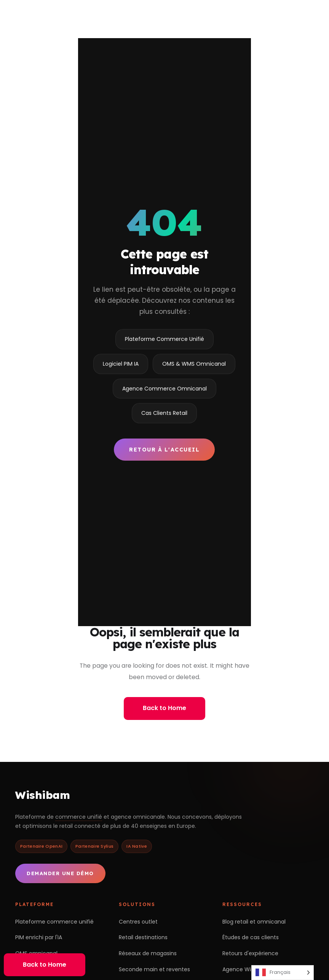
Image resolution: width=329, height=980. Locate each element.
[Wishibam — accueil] (55, 14)
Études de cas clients (251, 937)
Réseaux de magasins (148, 953)
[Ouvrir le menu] (312, 14)
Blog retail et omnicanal (254, 922)
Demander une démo (60, 873)
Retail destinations (143, 937)
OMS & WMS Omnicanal (194, 364)
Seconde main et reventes (154, 969)
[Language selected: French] (283, 973)
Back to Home (164, 708)
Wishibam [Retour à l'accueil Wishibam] (42, 795)
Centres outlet (138, 922)
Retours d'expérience (250, 953)
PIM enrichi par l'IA (39, 937)
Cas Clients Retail (164, 413)
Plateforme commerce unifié (54, 922)
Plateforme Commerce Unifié (164, 339)
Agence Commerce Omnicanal (164, 389)
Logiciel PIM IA (121, 364)
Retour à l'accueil (164, 450)
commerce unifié (79, 817)
